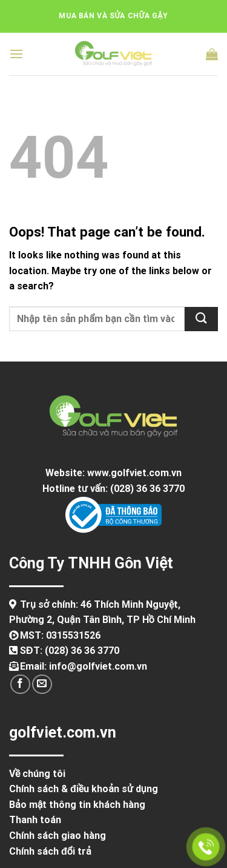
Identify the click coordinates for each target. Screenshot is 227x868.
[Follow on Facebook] (20, 685)
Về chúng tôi (37, 774)
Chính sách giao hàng (58, 836)
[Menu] (16, 54)
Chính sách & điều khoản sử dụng (84, 789)
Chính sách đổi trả (50, 851)
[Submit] (201, 319)
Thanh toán (35, 820)
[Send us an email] (42, 685)
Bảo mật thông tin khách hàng (77, 805)
